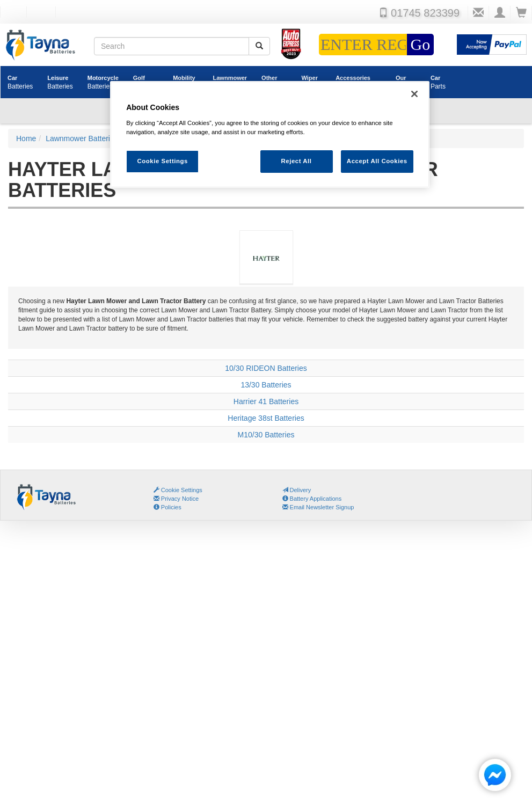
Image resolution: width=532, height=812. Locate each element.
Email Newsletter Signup (318, 507)
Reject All (296, 161)
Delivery (297, 490)
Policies (167, 507)
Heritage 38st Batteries (266, 418)
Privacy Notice (176, 499)
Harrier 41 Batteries (266, 401)
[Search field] (172, 46)
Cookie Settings (182, 490)
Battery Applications (312, 499)
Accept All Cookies (377, 161)
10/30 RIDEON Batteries (266, 368)
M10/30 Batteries (266, 435)
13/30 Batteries (266, 385)
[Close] (414, 94)
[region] (270, 134)
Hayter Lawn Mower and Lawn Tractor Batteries (266, 270)
